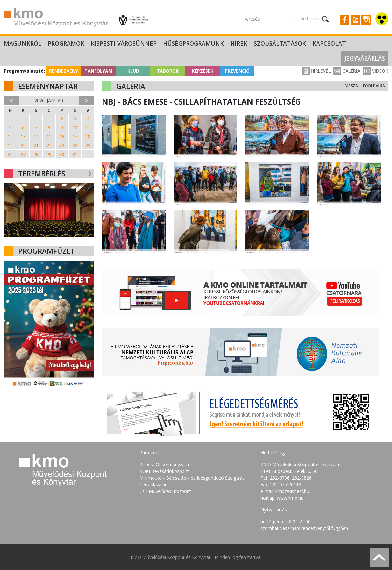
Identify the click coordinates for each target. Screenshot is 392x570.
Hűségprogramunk (193, 43)
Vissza (352, 86)
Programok (66, 43)
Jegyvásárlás (365, 58)
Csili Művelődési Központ (165, 491)
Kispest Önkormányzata (164, 464)
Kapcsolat (329, 43)
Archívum (310, 19)
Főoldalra (374, 86)
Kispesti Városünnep (124, 43)
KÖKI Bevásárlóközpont (164, 471)
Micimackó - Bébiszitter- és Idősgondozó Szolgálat (192, 478)
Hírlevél (316, 71)
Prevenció (237, 71)
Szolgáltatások (280, 43)
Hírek (239, 43)
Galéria (347, 71)
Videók (376, 71)
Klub (133, 71)
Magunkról (23, 43)
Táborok (168, 71)
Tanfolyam (98, 71)
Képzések (203, 71)
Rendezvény (64, 71)
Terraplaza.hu (153, 484)
